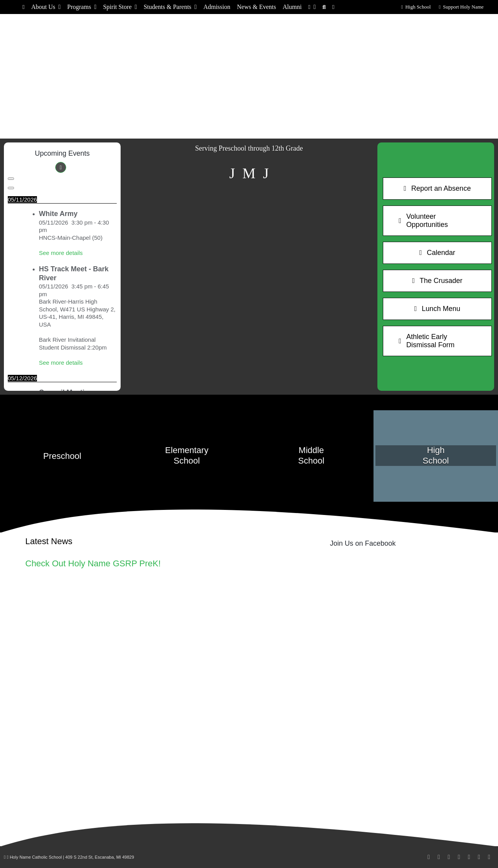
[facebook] (429, 857)
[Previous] (11, 179)
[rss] (489, 857)
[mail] (469, 857)
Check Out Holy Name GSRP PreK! (93, 563)
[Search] (324, 7)
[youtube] (459, 857)
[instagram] (439, 857)
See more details (61, 253)
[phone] (479, 857)
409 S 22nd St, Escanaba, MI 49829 (100, 857)
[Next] (11, 188)
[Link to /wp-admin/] (5, 857)
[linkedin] (449, 857)
